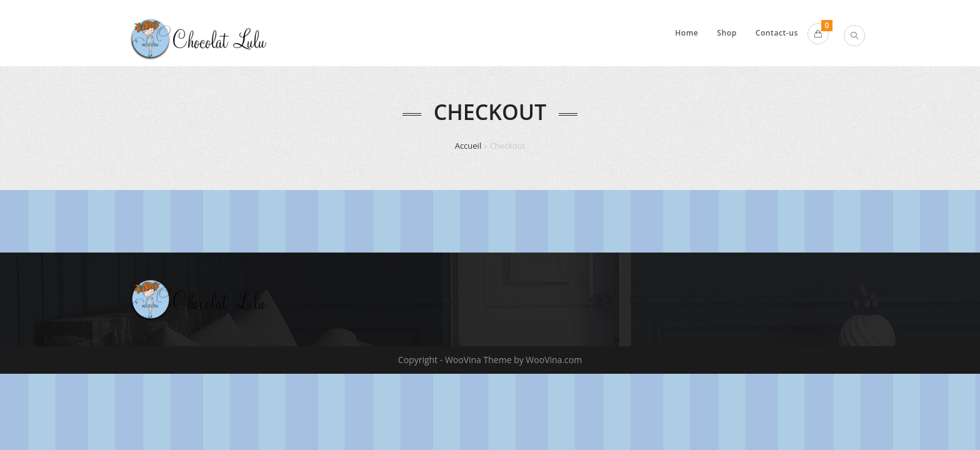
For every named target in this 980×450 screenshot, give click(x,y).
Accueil (468, 146)
